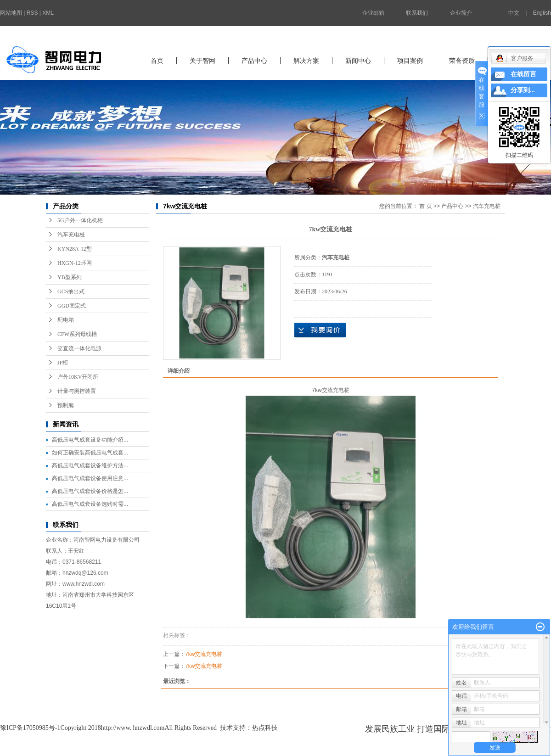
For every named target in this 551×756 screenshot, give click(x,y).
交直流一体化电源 (79, 348)
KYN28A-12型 (75, 249)
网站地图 (11, 13)
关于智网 (202, 61)
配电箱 (66, 320)
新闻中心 (358, 61)
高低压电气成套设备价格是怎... (90, 491)
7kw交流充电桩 (204, 654)
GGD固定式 (72, 306)
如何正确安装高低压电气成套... (90, 453)
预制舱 (66, 405)
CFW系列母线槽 (77, 334)
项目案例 (410, 61)
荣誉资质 (462, 61)
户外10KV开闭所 (78, 377)
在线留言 (523, 74)
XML (48, 13)
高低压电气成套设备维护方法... (90, 465)
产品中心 (254, 61)
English (542, 13)
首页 (157, 61)
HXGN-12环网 (75, 263)
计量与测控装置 (77, 391)
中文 (514, 13)
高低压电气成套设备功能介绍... (90, 440)
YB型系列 (70, 277)
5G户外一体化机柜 (80, 220)
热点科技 (265, 728)
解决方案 (306, 61)
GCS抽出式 (71, 291)
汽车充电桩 (71, 235)
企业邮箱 (373, 13)
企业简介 (461, 13)
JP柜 (63, 363)
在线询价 (320, 330)
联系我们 (417, 13)
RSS (32, 13)
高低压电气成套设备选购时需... (90, 504)
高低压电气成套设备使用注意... (90, 478)
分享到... (523, 90)
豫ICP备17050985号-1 (30, 728)
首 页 (425, 206)
